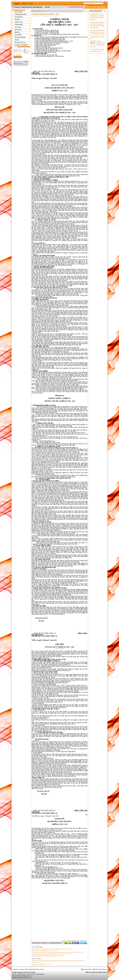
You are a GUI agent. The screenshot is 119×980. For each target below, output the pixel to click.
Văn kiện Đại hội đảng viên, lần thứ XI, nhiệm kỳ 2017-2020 (53, 949)
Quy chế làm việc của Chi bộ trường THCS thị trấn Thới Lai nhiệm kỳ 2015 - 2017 (59, 953)
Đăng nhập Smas (37, 7)
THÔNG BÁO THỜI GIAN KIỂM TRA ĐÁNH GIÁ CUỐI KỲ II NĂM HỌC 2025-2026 (97, 32)
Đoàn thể (24, 4)
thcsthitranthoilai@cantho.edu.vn (24, 976)
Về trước (84, 941)
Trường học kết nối (26, 7)
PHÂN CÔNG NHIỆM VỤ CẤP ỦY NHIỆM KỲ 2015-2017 (53, 954)
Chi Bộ (31, 4)
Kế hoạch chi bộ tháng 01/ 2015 (46, 951)
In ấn (64, 941)
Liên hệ (46, 7)
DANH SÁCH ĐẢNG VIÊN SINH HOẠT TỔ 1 (49, 956)
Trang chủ (16, 7)
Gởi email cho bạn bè (73, 941)
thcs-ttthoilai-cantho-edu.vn (24, 978)
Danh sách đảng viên (43, 964)
